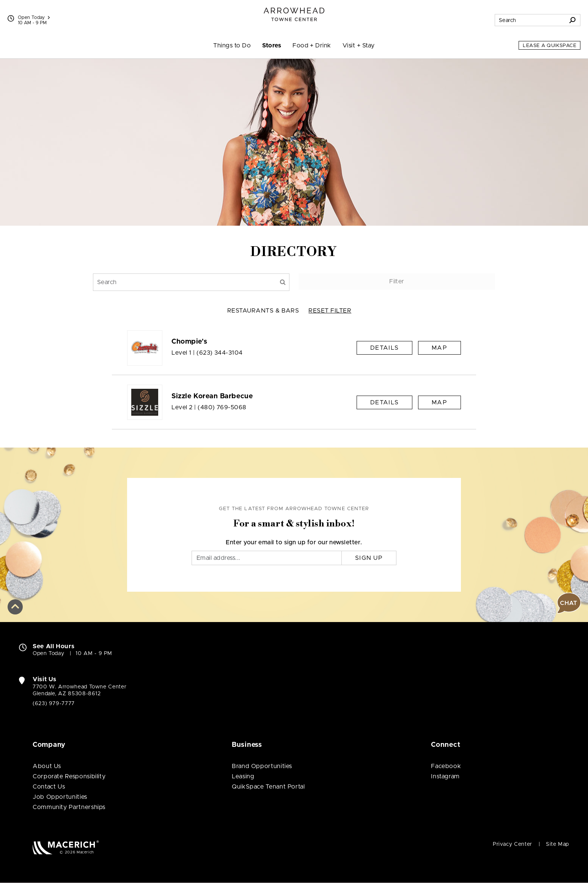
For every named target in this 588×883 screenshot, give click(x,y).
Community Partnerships (69, 807)
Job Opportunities (60, 797)
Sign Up (369, 558)
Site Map (557, 844)
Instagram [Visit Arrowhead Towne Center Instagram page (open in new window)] (445, 776)
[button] (15, 606)
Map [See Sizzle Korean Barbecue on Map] (439, 402)
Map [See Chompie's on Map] (439, 348)
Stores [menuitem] (272, 46)
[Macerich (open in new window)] (66, 847)
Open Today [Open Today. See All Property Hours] (48, 654)
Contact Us (49, 787)
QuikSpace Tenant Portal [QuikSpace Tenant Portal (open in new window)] (268, 787)
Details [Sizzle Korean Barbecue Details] (384, 402)
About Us (47, 766)
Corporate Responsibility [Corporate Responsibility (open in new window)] (69, 776)
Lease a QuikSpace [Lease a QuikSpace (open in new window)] (549, 46)
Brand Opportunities (262, 766)
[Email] (267, 558)
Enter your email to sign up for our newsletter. (294, 542)
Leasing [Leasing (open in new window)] (243, 776)
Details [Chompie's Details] (384, 348)
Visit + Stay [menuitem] (359, 46)
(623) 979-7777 (54, 704)
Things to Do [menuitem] (232, 46)
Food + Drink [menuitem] (312, 46)
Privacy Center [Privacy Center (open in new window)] (513, 844)
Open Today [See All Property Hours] (34, 17)
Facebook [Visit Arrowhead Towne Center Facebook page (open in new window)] (446, 766)
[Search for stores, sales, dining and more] (530, 20)
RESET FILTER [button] (330, 311)
